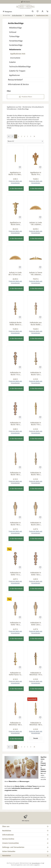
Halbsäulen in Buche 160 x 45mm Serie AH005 (15, 424)
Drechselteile (15, 58)
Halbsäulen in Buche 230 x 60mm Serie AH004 (36, 524)
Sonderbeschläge (16, 45)
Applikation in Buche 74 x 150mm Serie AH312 (36, 174)
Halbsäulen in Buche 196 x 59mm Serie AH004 (15, 524)
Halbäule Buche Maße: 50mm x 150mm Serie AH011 (15, 324)
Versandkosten (36, 863)
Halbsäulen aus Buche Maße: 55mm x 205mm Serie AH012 (36, 324)
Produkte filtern (26, 97)
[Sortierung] (25, 141)
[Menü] (7, 12)
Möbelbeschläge (15, 28)
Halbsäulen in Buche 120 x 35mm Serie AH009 (36, 374)
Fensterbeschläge (16, 41)
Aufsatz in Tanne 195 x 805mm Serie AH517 (36, 274)
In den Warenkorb (16, 188)
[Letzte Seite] (34, 136)
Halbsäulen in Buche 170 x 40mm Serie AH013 (36, 424)
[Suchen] (33, 12)
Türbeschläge (14, 36)
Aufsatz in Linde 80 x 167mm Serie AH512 (15, 274)
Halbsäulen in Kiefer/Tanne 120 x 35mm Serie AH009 (15, 674)
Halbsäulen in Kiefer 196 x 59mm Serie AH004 (15, 624)
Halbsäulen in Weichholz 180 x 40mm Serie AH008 (15, 724)
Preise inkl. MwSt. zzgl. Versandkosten (15, 182)
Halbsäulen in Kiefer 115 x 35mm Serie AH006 (15, 574)
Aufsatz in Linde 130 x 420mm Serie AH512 (36, 224)
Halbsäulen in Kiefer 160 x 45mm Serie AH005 (36, 574)
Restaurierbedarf (15, 80)
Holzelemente (15, 49)
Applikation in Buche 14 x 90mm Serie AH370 (15, 174)
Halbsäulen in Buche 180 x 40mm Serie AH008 (15, 474)
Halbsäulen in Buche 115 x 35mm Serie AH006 (15, 374)
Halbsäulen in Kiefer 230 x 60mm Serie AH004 (36, 624)
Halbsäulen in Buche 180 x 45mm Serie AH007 (36, 474)
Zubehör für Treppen (17, 71)
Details (36, 738)
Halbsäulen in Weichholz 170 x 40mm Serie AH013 (36, 674)
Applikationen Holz (18, 54)
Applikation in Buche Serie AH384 (15, 224)
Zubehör (12, 62)
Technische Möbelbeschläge (20, 66)
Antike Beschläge (16, 23)
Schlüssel (13, 32)
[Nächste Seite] (31, 136)
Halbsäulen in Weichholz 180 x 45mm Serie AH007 (36, 724)
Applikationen (14, 75)
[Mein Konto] (43, 12)
